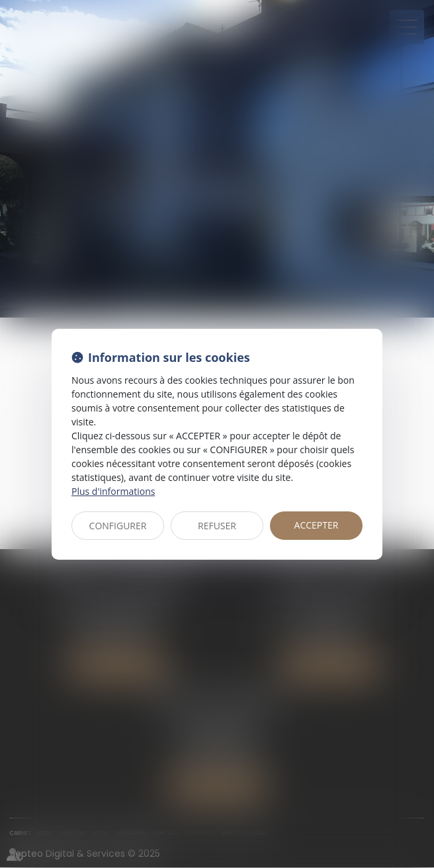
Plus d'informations (113, 491)
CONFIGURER (118, 526)
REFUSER (217, 526)
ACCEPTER (317, 525)
